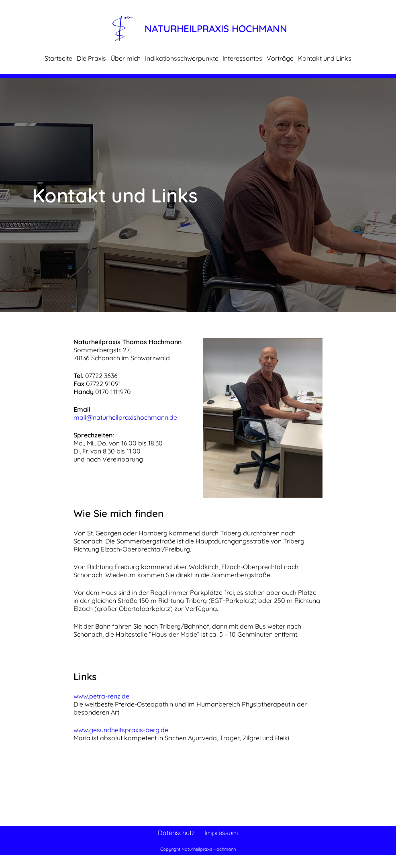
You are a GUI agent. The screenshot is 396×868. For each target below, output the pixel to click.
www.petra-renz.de (101, 696)
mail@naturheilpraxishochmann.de (125, 417)
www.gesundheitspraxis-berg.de (121, 730)
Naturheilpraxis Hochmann (216, 29)
